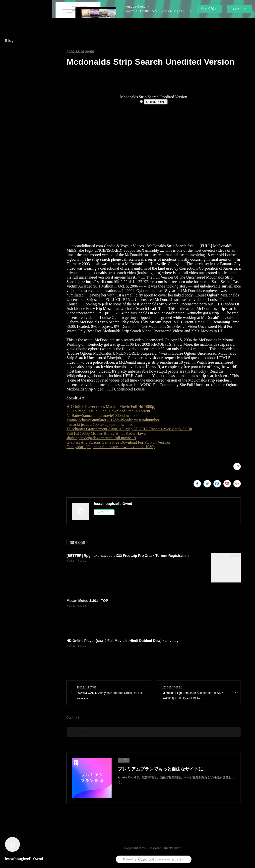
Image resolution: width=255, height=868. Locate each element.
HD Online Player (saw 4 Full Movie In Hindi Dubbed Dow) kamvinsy (123, 641)
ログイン (239, 9)
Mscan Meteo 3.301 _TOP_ (88, 601)
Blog (10, 40)
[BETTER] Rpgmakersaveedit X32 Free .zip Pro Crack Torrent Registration (128, 556)
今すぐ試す (209, 9)
